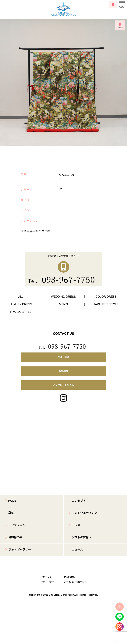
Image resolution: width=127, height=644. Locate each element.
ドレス (76, 525)
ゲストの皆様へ (82, 537)
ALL (21, 297)
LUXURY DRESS (21, 304)
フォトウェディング (84, 513)
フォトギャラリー (20, 550)
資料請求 (63, 371)
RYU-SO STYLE (21, 312)
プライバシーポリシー (74, 582)
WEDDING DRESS (63, 297)
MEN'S (63, 304)
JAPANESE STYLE (106, 304)
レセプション (17, 525)
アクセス (47, 577)
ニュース (77, 550)
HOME (12, 501)
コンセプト (79, 501)
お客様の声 (15, 537)
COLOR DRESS (106, 297)
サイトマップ (49, 582)
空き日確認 (63, 357)
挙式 (11, 513)
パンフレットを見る (63, 385)
